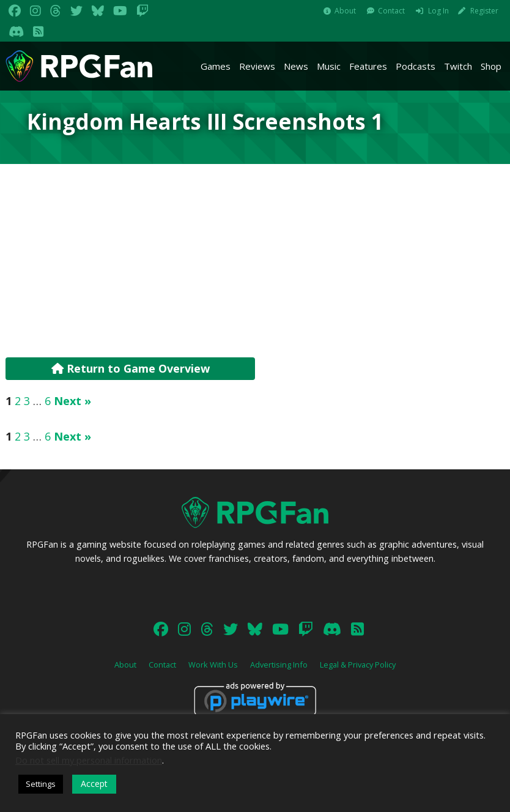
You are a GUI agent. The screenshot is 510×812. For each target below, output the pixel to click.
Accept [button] (94, 784)
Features (368, 66)
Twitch (458, 66)
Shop (491, 66)
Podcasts (416, 66)
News (296, 66)
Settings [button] (41, 784)
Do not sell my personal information (89, 760)
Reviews (257, 66)
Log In (438, 11)
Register (484, 11)
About (345, 11)
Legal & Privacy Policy (358, 665)
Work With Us (213, 665)
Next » (72, 401)
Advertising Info (279, 665)
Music (329, 66)
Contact (391, 11)
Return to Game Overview (131, 368)
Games (216, 66)
